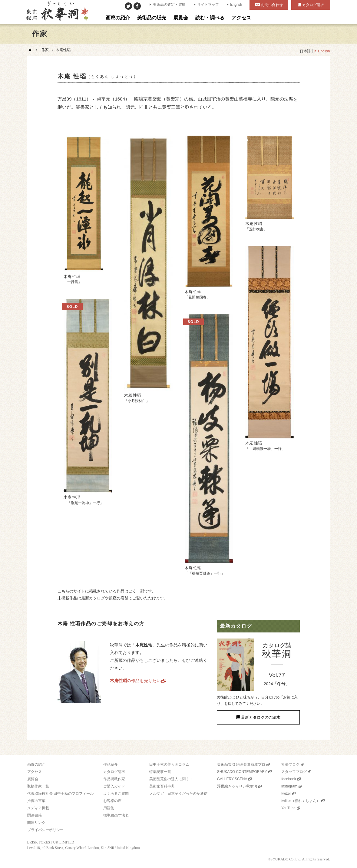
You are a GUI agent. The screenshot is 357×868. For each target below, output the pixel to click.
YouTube (288, 808)
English (236, 5)
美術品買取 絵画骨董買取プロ (241, 764)
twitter (286, 794)
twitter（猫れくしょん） (301, 801)
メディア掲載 (38, 808)
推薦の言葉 (36, 801)
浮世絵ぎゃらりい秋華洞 (237, 786)
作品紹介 (111, 764)
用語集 (109, 808)
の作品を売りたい (135, 681)
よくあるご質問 (116, 794)
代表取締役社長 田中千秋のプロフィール (60, 794)
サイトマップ (208, 5)
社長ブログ (290, 764)
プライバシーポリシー (45, 830)
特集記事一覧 (160, 772)
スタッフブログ (294, 772)
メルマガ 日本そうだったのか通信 (178, 794)
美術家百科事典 (162, 786)
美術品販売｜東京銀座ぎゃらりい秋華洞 (57, 12)
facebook (289, 779)
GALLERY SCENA (232, 779)
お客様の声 (112, 801)
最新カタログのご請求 (261, 717)
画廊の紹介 (36, 764)
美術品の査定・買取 (169, 5)
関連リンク (36, 823)
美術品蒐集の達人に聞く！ (171, 779)
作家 (45, 50)
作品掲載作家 (114, 779)
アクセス (35, 772)
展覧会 (33, 779)
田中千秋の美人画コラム (169, 764)
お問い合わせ (272, 5)
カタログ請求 (313, 5)
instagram (289, 786)
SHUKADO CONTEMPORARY (242, 772)
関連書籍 (35, 815)
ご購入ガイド (114, 786)
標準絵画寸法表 (116, 815)
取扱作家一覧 (38, 786)
